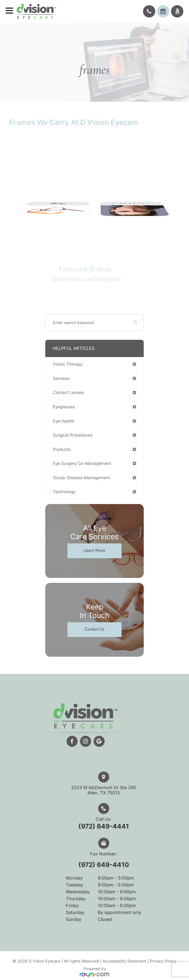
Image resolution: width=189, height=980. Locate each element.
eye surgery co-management (82, 463)
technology (64, 492)
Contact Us (94, 629)
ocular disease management (81, 478)
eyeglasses (64, 407)
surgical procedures (73, 435)
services (61, 378)
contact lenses (68, 392)
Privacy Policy (163, 961)
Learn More (94, 550)
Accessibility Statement (125, 961)
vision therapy (68, 364)
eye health (64, 421)
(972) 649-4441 (112, 826)
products (62, 449)
